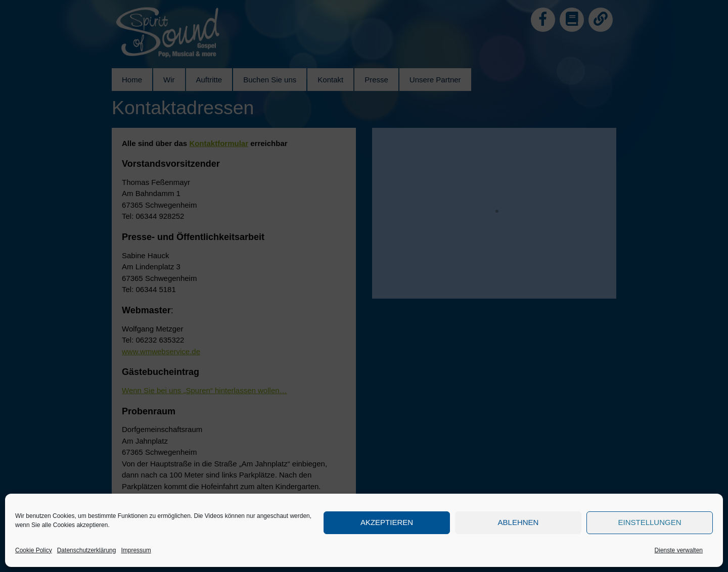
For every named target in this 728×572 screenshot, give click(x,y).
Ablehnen (518, 522)
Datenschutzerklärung (87, 550)
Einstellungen (649, 522)
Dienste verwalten (679, 550)
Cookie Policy (34, 550)
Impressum (136, 550)
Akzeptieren (387, 522)
